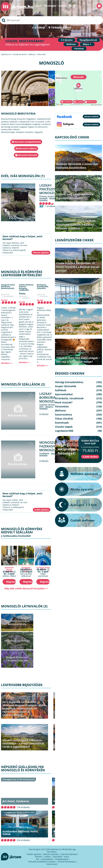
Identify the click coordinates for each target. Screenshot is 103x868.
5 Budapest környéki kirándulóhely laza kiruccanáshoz (78, 329)
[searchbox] (51, 20)
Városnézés (62, 406)
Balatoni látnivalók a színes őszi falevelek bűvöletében (77, 166)
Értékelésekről (62, 859)
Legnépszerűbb (91, 259)
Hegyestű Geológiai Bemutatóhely (17, 622)
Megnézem (11, 582)
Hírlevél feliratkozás (67, 862)
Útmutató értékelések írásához (42, 862)
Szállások (79, 291)
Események (62, 423)
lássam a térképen (46, 408)
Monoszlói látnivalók (28, 155)
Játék (39, 6)
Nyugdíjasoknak (88, 40)
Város (67, 857)
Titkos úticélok (19, 698)
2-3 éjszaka (67, 40)
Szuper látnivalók (28, 696)
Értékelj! (40, 28)
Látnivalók (57, 857)
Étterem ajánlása (51, 854)
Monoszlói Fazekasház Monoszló (49, 446)
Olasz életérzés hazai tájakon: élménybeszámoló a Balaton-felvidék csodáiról (76, 225)
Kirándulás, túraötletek (12, 736)
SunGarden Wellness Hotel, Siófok (20, 833)
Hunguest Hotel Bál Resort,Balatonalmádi (8, 287)
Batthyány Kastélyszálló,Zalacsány (43, 287)
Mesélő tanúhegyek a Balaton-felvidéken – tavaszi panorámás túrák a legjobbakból (23, 743)
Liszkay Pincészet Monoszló (49, 189)
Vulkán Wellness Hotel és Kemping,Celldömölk (26, 287)
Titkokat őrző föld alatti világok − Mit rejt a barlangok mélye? (78, 360)
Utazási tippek (28, 736)
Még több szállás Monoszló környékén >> (26, 588)
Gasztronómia (64, 415)
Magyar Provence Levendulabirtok (17, 659)
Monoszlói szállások (28, 148)
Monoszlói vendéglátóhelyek (28, 142)
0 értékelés (48, 413)
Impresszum (52, 864)
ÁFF (37, 859)
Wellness (71, 44)
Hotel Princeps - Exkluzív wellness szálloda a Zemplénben (78, 299)
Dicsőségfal (50, 6)
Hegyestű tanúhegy (17, 641)
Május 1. (87, 44)
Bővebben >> (7, 363)
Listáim (63, 6)
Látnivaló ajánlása (69, 854)
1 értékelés (51, 206)
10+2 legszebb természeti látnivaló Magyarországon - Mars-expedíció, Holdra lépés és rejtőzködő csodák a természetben (24, 708)
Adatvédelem (47, 859)
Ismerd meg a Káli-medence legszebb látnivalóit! (75, 196)
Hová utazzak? (64, 402)
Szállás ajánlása (34, 854)
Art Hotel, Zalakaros (16, 801)
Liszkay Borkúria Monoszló (49, 397)
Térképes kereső (61, 28)
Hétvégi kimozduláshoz (31, 735)
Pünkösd (79, 49)
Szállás (47, 857)
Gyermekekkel (64, 394)
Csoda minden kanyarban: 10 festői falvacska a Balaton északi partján (78, 267)
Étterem (39, 857)
